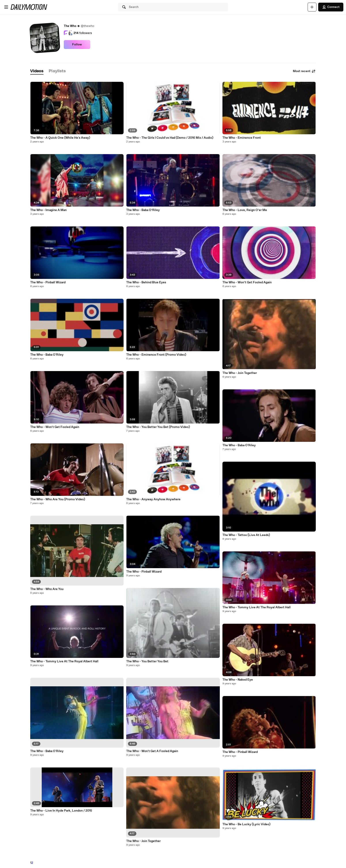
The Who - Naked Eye (238, 680)
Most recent (304, 71)
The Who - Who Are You (47, 589)
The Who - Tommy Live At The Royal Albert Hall (64, 661)
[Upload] (312, 7)
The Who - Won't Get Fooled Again (55, 427)
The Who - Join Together (143, 841)
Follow (77, 45)
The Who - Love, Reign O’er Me (245, 210)
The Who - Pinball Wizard (48, 282)
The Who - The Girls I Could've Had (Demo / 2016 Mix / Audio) (170, 138)
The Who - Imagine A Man (48, 210)
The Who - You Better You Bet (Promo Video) (158, 427)
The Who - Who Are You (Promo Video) (58, 499)
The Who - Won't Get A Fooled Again (152, 751)
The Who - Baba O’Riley (143, 210)
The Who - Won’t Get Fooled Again (247, 282)
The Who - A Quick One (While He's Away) (60, 138)
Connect (331, 7)
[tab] (37, 71)
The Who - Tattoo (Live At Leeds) (246, 535)
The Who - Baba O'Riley (47, 355)
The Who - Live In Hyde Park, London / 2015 (61, 811)
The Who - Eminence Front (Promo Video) (156, 355)
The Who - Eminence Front (242, 138)
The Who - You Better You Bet (147, 661)
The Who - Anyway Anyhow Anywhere (153, 499)
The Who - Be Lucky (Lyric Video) (246, 824)
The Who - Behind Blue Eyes (146, 282)
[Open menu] (6, 7)
